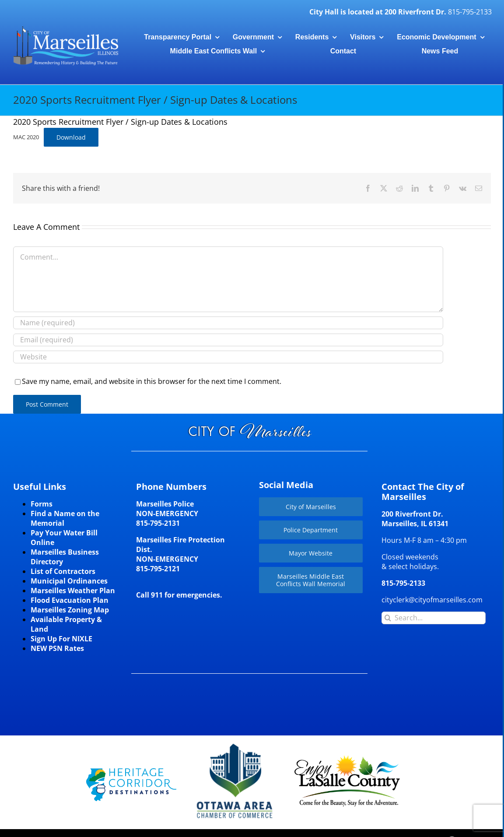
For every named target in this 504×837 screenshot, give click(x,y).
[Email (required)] (228, 340)
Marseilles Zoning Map (70, 610)
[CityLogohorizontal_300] (66, 27)
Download (71, 137)
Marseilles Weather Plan (73, 591)
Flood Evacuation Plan (70, 600)
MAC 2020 (26, 137)
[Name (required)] (228, 323)
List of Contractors (63, 571)
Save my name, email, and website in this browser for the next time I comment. (152, 381)
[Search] (388, 618)
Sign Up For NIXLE (61, 639)
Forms (42, 504)
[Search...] (434, 618)
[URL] (228, 357)
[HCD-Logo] (131, 772)
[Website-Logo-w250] (235, 744)
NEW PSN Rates (57, 648)
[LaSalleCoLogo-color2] (347, 759)
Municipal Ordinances (69, 581)
